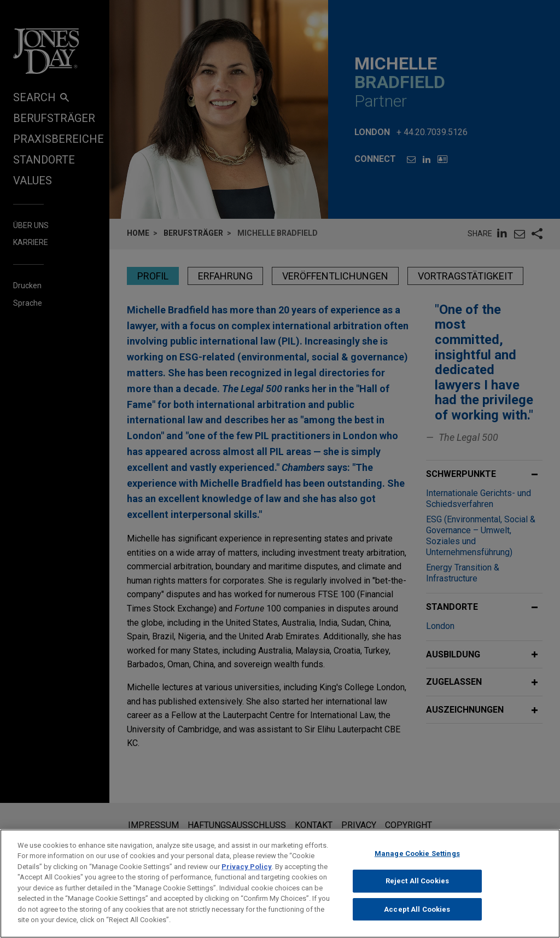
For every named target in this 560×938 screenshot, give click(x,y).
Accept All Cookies (417, 919)
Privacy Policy (247, 876)
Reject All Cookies (417, 890)
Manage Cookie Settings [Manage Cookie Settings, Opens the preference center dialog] (417, 863)
